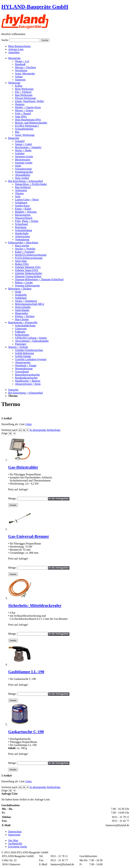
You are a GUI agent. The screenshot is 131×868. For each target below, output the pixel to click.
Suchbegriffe (15, 844)
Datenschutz (15, 832)
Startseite (13, 390)
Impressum (14, 835)
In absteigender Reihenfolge (45, 430)
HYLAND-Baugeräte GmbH (35, 7)
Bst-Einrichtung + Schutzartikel (26, 393)
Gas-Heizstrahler (23, 467)
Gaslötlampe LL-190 (26, 672)
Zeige (4, 433)
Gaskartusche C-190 (26, 732)
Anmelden (14, 52)
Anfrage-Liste (16, 49)
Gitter (29, 424)
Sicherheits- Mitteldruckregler (35, 605)
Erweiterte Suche (18, 847)
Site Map (13, 840)
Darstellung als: (10, 424)
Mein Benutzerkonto (19, 46)
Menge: (12, 498)
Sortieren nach (9, 430)
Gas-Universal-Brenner (29, 536)
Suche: (5, 40)
